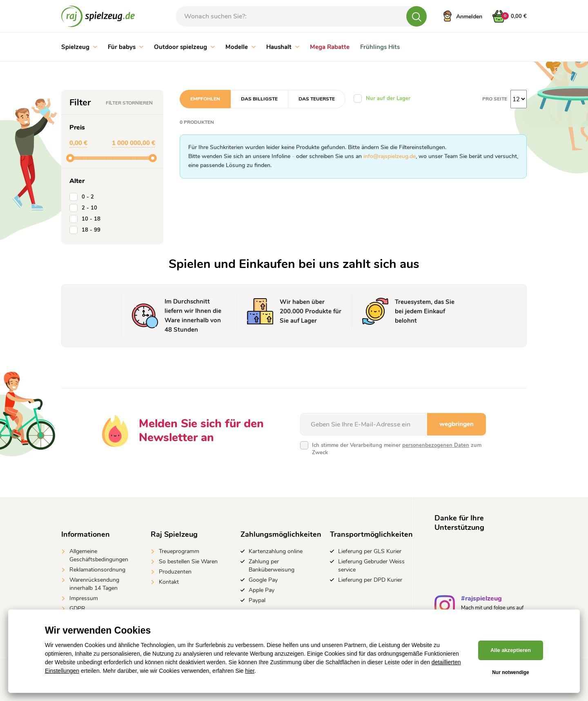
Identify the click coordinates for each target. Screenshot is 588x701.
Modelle (241, 47)
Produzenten (175, 572)
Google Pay (263, 580)
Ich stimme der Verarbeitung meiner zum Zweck (397, 449)
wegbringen (457, 424)
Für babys (126, 47)
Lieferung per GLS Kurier (370, 551)
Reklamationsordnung (97, 570)
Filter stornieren (129, 103)
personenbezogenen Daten (436, 445)
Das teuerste (317, 99)
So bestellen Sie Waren (188, 561)
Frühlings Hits (380, 47)
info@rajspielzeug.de (390, 156)
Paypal (257, 600)
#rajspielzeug (481, 599)
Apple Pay (262, 590)
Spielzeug (79, 47)
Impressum (84, 598)
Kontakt (169, 582)
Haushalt (283, 47)
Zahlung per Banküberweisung (272, 566)
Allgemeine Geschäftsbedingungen (99, 555)
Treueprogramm (179, 551)
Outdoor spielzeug (184, 47)
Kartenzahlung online (276, 551)
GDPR (77, 608)
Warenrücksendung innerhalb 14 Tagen (94, 584)
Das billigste (259, 99)
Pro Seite (495, 99)
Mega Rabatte (330, 47)
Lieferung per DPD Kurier (370, 580)
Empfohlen (205, 99)
